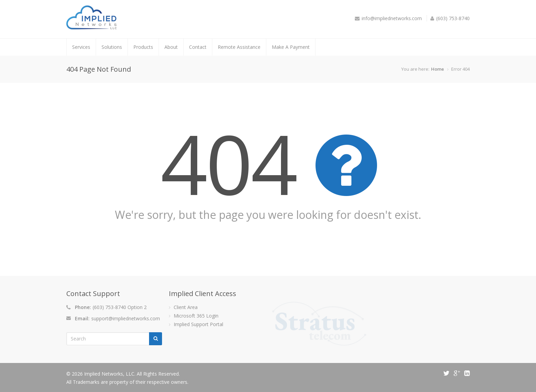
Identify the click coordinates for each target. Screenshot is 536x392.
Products (143, 47)
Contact (198, 47)
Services (81, 47)
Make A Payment (291, 47)
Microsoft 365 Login (196, 316)
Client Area (186, 307)
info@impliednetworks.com (392, 18)
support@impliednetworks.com (126, 318)
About (171, 47)
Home (438, 69)
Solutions (112, 47)
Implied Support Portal (198, 324)
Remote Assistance (239, 47)
